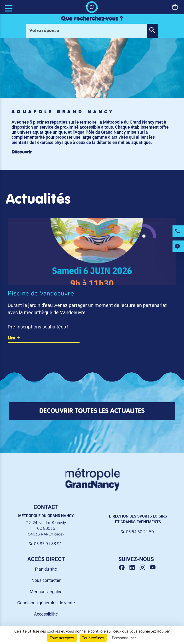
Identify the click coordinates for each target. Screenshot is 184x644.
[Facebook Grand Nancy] (124, 568)
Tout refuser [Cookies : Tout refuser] (93, 638)
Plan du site (46, 569)
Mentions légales (46, 592)
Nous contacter (46, 580)
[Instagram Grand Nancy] (144, 568)
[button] (152, 31)
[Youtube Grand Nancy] (154, 568)
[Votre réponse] (86, 31)
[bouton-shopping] (175, 7)
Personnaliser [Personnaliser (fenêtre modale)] (124, 638)
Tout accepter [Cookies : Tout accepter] (62, 638)
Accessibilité (46, 614)
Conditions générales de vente (46, 603)
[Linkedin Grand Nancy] (134, 568)
